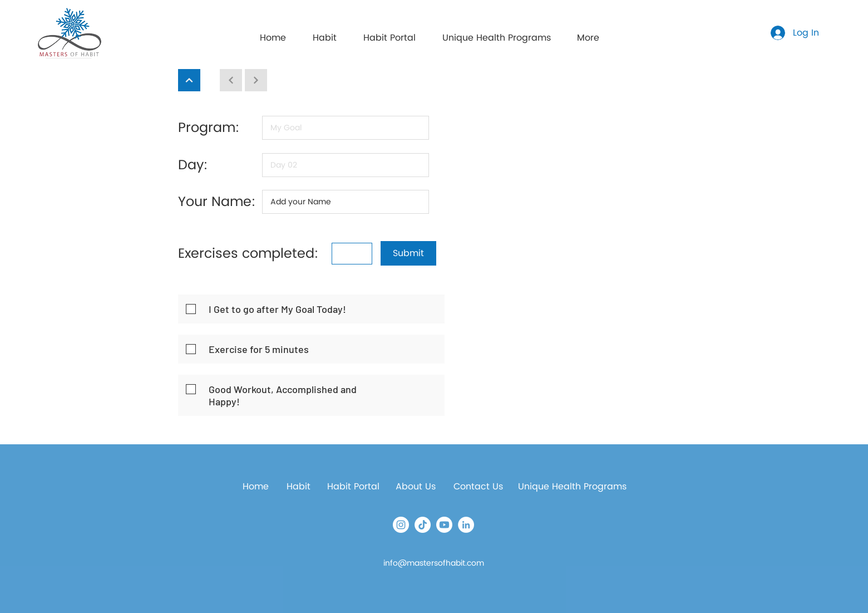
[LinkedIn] (466, 525)
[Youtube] (444, 525)
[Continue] (189, 80)
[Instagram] (401, 525)
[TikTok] (423, 525)
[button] (389, 33)
